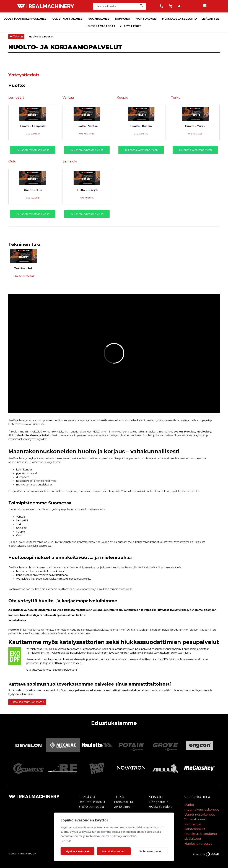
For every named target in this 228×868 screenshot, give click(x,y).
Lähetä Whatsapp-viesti (33, 150)
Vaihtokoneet (147, 19)
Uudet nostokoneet (68, 19)
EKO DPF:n (50, 649)
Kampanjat (124, 19)
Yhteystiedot (130, 26)
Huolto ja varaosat (99, 26)
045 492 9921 (33, 198)
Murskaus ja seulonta (180, 19)
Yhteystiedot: (24, 75)
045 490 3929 (195, 134)
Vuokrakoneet (100, 19)
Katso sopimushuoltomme (27, 702)
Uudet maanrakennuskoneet (26, 19)
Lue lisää (66, 841)
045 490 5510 (33, 134)
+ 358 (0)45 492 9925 (24, 276)
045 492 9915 (87, 198)
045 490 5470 (141, 134)
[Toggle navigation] (205, 6)
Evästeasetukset (150, 851)
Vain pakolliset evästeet (114, 851)
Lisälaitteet (211, 19)
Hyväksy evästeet (77, 851)
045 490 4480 (87, 134)
